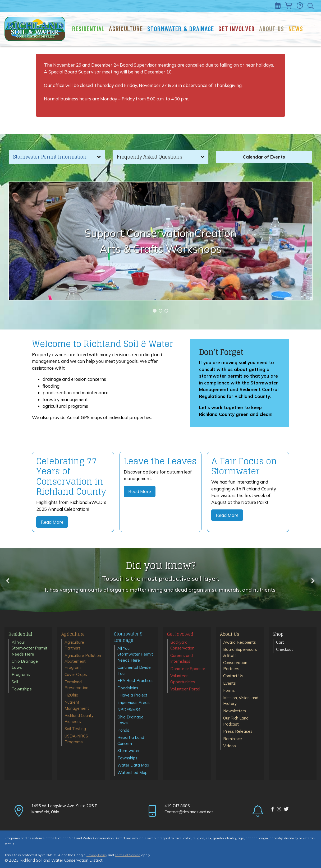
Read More (52, 522)
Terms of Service (128, 855)
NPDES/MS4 (129, 710)
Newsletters (235, 711)
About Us (272, 29)
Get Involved (237, 29)
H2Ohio (71, 695)
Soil (15, 682)
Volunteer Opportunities (183, 679)
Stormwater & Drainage (181, 29)
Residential (88, 29)
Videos (230, 746)
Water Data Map (133, 765)
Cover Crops (76, 674)
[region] (160, 241)
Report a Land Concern (131, 740)
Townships (22, 689)
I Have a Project (132, 695)
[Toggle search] (311, 6)
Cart (280, 642)
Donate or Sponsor (188, 669)
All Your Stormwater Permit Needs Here (29, 648)
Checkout (285, 649)
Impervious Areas (134, 702)
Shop (278, 634)
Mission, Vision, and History (241, 701)
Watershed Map (132, 772)
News (296, 29)
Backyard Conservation (182, 645)
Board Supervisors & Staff (240, 652)
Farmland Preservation (76, 685)
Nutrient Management (77, 705)
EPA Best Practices (136, 681)
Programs (21, 674)
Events (230, 683)
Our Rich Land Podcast (236, 721)
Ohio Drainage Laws (25, 664)
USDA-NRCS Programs (76, 739)
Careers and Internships (182, 658)
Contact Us (233, 676)
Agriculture (126, 29)
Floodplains (128, 688)
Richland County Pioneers (79, 718)
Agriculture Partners (74, 645)
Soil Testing (75, 729)
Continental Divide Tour (134, 670)
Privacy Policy (97, 855)
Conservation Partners (235, 666)
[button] (57, 157)
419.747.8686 (177, 806)
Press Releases (238, 731)
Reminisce (233, 739)
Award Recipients (240, 642)
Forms (229, 690)
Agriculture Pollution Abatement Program (83, 661)
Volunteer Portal (185, 689)
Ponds (123, 730)
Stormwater (129, 751)
